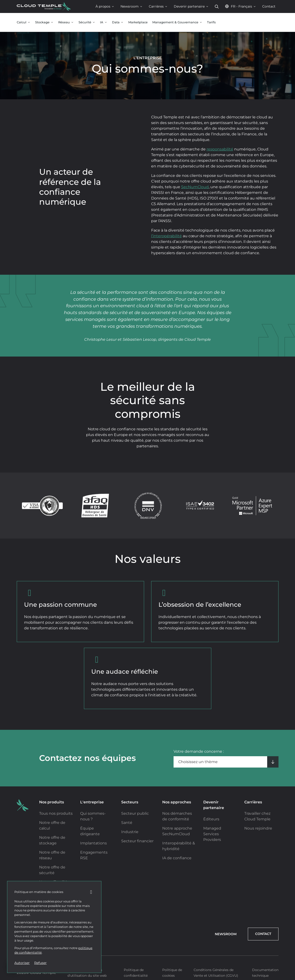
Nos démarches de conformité (177, 816)
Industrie (130, 832)
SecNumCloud (195, 187)
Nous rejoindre (258, 828)
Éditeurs (211, 819)
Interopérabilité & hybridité (179, 846)
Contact (269, 6)
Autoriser (22, 963)
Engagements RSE (94, 855)
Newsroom (132, 6)
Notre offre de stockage (52, 840)
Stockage (44, 22)
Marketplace (138, 22)
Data (118, 22)
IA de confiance (177, 858)
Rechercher (217, 6)
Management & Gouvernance (177, 22)
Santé (127, 823)
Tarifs (211, 22)
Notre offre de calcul (52, 825)
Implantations (93, 843)
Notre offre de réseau (52, 855)
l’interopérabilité (166, 236)
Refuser (40, 963)
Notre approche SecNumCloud (177, 831)
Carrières (158, 6)
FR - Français (240, 6)
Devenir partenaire (191, 6)
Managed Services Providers (212, 834)
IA (104, 22)
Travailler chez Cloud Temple (257, 816)
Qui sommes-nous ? (93, 816)
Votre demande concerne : (199, 751)
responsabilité (220, 149)
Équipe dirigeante (90, 831)
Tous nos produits (56, 813)
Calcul (24, 22)
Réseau (66, 22)
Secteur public (135, 813)
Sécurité (87, 22)
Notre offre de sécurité (52, 870)
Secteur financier (137, 841)
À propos (105, 6)
